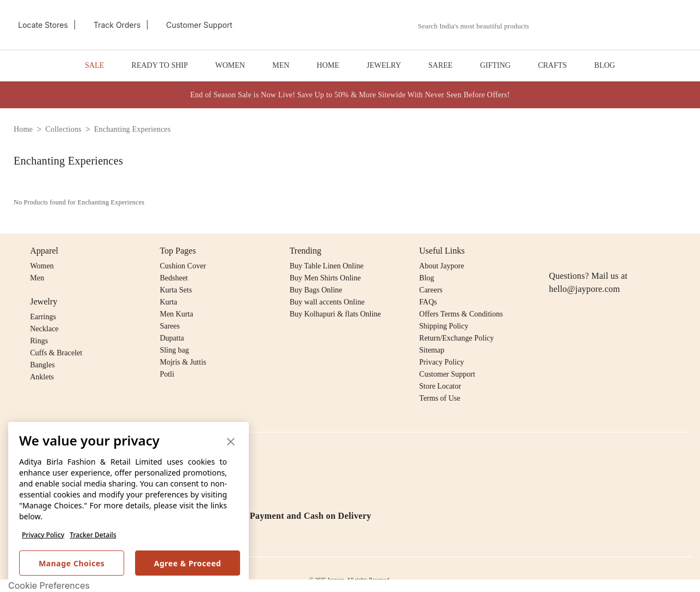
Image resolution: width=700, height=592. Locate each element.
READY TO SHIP (159, 65)
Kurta (168, 302)
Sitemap (432, 350)
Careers (431, 290)
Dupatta (172, 338)
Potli (167, 374)
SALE (94, 65)
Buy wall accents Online (327, 302)
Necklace (44, 329)
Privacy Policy (43, 535)
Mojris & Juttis (183, 362)
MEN (281, 65)
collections (63, 129)
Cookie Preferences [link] (49, 585)
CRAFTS (553, 65)
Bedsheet (174, 278)
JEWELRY (384, 65)
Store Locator (441, 386)
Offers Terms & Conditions (461, 314)
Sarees (170, 326)
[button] (573, 25)
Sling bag (174, 350)
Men (37, 278)
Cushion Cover (183, 266)
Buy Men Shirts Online (325, 278)
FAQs (428, 302)
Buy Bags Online (316, 290)
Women (42, 266)
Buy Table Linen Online (326, 266)
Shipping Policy (444, 326)
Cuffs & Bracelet (56, 353)
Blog (427, 278)
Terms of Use (440, 398)
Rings (39, 341)
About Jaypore (442, 266)
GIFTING (495, 65)
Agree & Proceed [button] (188, 563)
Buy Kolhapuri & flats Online (335, 314)
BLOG (605, 65)
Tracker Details (93, 535)
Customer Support (447, 374)
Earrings (43, 317)
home (23, 129)
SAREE (440, 65)
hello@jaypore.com (585, 289)
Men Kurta (176, 314)
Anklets (42, 377)
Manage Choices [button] (72, 563)
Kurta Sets (176, 290)
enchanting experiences (132, 129)
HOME (328, 65)
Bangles (42, 365)
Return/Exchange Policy (457, 338)
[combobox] (480, 26)
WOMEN (230, 65)
